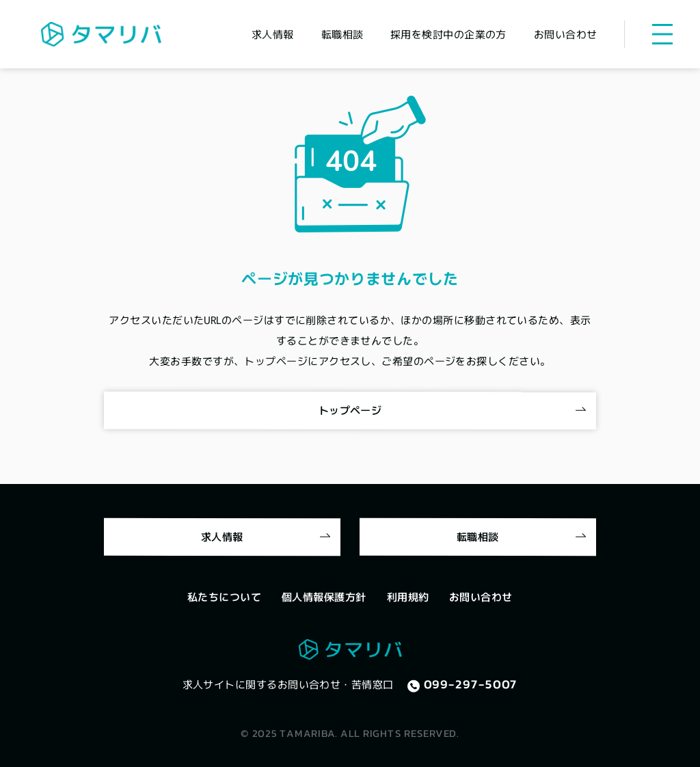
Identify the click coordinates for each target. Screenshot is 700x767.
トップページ (350, 410)
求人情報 (222, 536)
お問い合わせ (481, 596)
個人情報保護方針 (324, 596)
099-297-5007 (471, 684)
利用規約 (408, 596)
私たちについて (224, 596)
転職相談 (478, 536)
